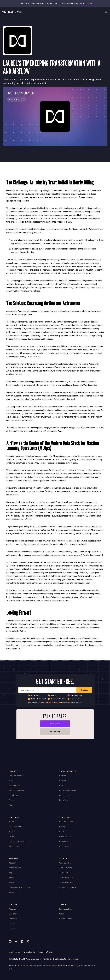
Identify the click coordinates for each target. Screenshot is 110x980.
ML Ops (12, 837)
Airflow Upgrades (66, 879)
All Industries (64, 847)
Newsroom (13, 920)
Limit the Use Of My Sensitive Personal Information (61, 960)
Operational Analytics (17, 842)
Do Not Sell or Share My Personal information (25, 960)
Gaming (62, 828)
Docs (61, 786)
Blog (11, 874)
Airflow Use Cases (66, 883)
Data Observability (16, 828)
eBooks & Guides (15, 869)
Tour (11, 806)
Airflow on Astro (66, 869)
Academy (13, 864)
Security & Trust (15, 796)
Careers (12, 925)
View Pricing (55, 732)
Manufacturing (65, 837)
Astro (11, 782)
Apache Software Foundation (64, 967)
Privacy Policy (48, 702)
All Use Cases (14, 847)
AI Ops (11, 823)
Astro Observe (14, 786)
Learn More (64, 801)
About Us (12, 910)
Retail (62, 833)
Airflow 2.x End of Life (68, 888)
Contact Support (66, 920)
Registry (63, 782)
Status (62, 915)
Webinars (12, 879)
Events (11, 883)
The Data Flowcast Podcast (19, 888)
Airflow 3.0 (64, 874)
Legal (11, 953)
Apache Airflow (14, 967)
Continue (84, 690)
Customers (13, 915)
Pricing (11, 801)
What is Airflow (65, 864)
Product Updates (66, 796)
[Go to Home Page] (53, 12)
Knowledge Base (66, 910)
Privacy (18, 953)
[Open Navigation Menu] (106, 12)
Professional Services (68, 791)
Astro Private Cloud (16, 791)
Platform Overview (16, 777)
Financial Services (66, 823)
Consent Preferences (46, 953)
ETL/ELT (12, 833)
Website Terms (58, 702)
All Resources (14, 893)
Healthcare (64, 842)
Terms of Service (29, 953)
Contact (12, 930)
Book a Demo (55, 724)
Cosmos (63, 777)
